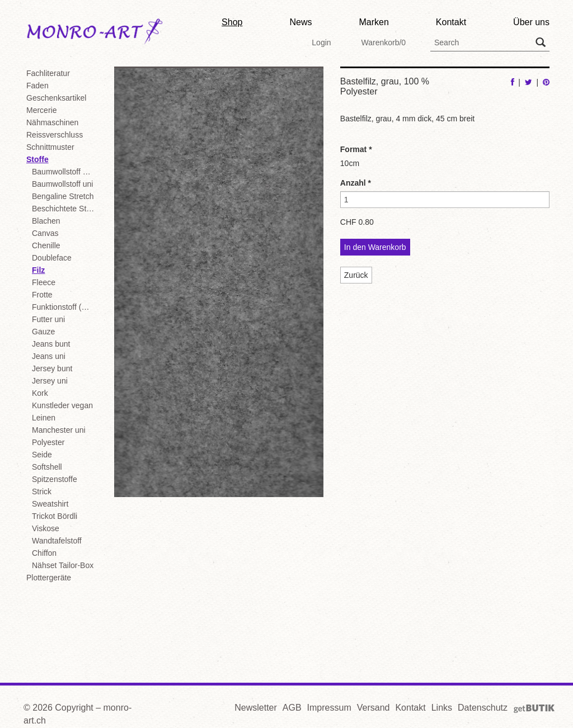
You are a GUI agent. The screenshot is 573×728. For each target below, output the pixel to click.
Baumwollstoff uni (62, 184)
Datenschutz (483, 708)
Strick (42, 491)
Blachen (46, 221)
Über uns (531, 22)
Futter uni (48, 319)
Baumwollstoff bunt (65, 172)
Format (356, 149)
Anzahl (356, 183)
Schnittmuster (50, 147)
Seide (42, 455)
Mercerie (41, 110)
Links (442, 708)
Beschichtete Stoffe (65, 209)
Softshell (47, 467)
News (300, 22)
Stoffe (37, 159)
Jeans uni (49, 356)
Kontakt (451, 22)
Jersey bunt (52, 368)
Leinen (44, 418)
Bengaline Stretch (63, 196)
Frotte (42, 295)
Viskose (46, 528)
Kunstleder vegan (62, 405)
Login (321, 42)
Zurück (356, 275)
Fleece (44, 282)
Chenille (46, 245)
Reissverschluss (55, 135)
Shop (232, 22)
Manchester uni (59, 430)
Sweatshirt (50, 504)
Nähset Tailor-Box (63, 565)
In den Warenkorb (375, 247)
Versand (374, 708)
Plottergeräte (49, 578)
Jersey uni (50, 381)
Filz (38, 270)
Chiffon (44, 553)
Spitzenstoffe (55, 479)
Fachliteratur (48, 73)
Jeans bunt (51, 344)
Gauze (43, 332)
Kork (40, 393)
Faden (37, 86)
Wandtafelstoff (57, 541)
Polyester (48, 442)
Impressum (329, 708)
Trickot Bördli (55, 516)
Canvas (45, 233)
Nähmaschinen (52, 122)
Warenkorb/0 (383, 42)
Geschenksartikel (56, 98)
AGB (292, 708)
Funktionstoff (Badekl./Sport (65, 307)
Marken (374, 22)
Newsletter (256, 708)
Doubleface (52, 258)
